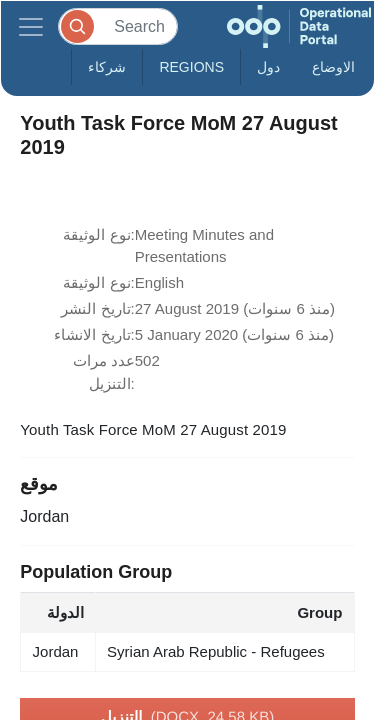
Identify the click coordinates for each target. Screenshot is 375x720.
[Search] (118, 26)
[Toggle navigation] (31, 26)
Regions (191, 67)
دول (268, 67)
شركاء (107, 67)
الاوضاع (333, 67)
